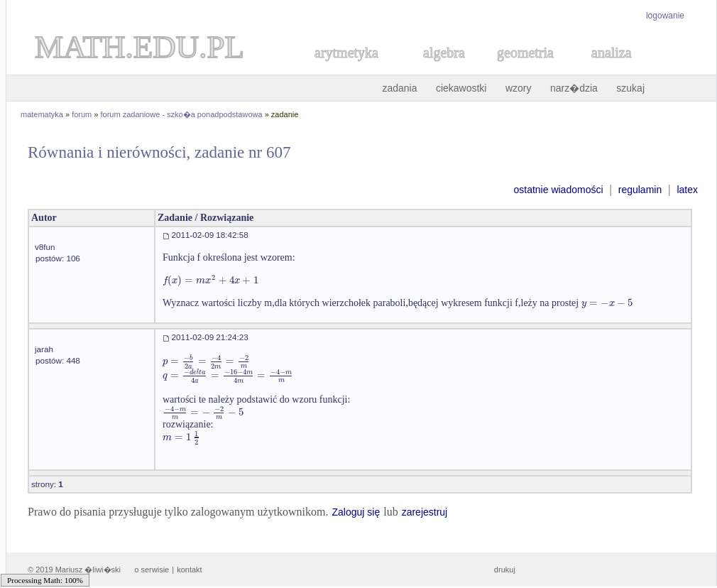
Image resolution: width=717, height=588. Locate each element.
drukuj (505, 570)
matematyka (42, 114)
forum (82, 114)
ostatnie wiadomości (558, 190)
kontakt (189, 570)
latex (687, 190)
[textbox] (210, 280)
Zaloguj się (356, 512)
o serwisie (152, 570)
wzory (519, 88)
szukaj (630, 88)
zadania (399, 88)
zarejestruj (425, 512)
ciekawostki (461, 88)
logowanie (665, 16)
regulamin (640, 190)
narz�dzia (574, 88)
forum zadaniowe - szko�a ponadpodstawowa (182, 114)
